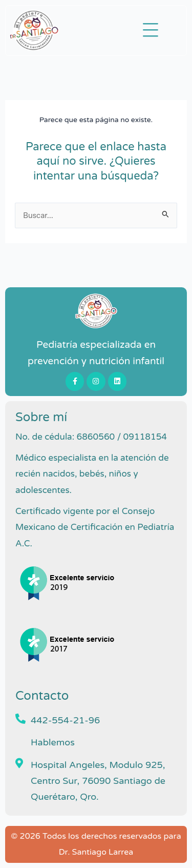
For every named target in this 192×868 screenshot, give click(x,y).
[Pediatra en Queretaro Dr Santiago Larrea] (96, 311)
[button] (151, 31)
